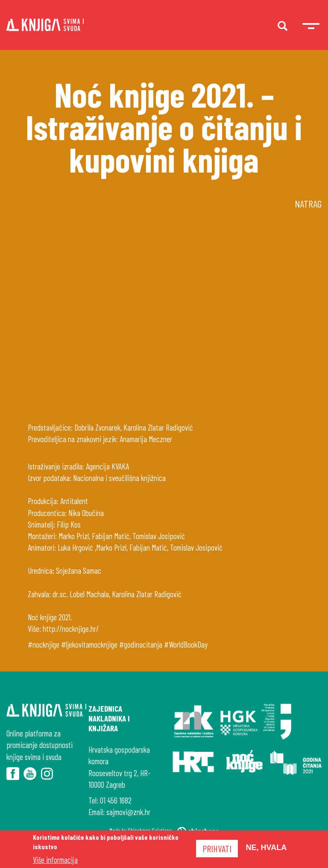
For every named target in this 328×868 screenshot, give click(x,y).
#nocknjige (44, 644)
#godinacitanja (141, 644)
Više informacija (55, 860)
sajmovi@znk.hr (128, 812)
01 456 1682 (116, 800)
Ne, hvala (266, 847)
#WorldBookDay (186, 644)
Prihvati (217, 848)
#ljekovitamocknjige (89, 644)
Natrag (308, 204)
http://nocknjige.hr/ (71, 629)
